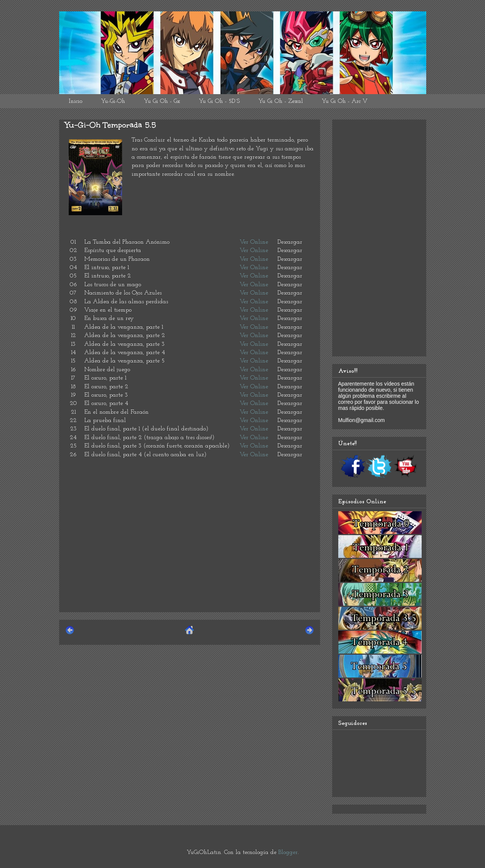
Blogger (288, 852)
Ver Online (254, 242)
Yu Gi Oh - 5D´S (219, 101)
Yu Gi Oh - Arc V (345, 101)
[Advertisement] (190, 553)
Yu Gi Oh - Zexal (281, 101)
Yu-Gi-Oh (113, 101)
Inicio (75, 101)
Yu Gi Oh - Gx (162, 101)
